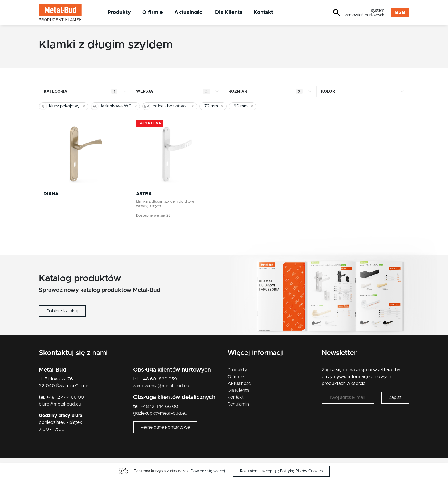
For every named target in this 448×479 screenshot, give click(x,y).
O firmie (153, 12)
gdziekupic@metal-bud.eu (160, 413)
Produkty (119, 12)
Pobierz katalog (62, 311)
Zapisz (395, 398)
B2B (400, 13)
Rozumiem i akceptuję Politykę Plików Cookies (281, 471)
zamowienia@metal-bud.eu (161, 386)
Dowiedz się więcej (208, 471)
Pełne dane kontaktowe (165, 427)
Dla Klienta (229, 12)
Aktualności (189, 12)
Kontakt (263, 12)
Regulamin (238, 404)
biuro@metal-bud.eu (60, 404)
